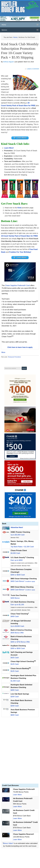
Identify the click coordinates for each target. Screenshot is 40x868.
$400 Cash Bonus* (23, 581)
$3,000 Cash (15, 553)
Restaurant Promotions (14, 357)
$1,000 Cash (15, 681)
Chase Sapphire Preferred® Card (17, 285)
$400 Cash (15, 616)
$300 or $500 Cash (18, 575)
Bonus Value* (8, 843)
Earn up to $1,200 (17, 605)
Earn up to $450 (17, 560)
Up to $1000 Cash (17, 626)
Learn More (17, 795)
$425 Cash (15, 658)
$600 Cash (15, 715)
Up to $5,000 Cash (18, 535)
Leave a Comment (33, 69)
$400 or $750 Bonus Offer (20, 642)
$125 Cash (15, 664)
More (3, 352)
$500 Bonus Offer (17, 633)
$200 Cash (15, 697)
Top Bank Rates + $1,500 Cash (22, 547)
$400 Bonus (15, 598)
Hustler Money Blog (20, 7)
